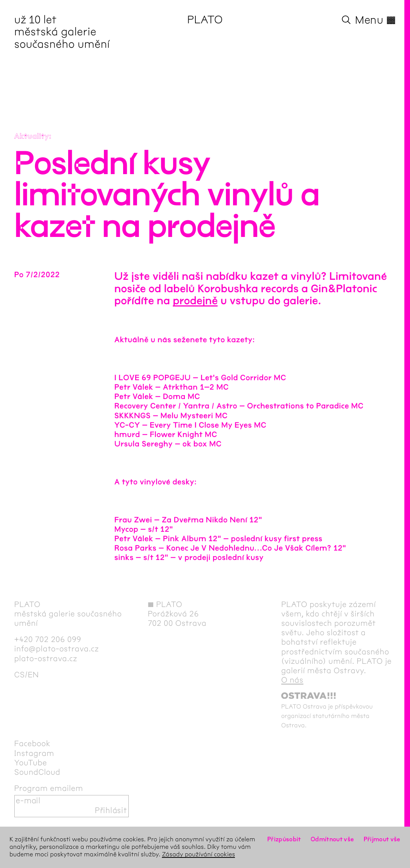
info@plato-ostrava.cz (57, 649)
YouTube (31, 763)
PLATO (205, 20)
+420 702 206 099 (48, 640)
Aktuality (32, 137)
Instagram (34, 754)
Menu (375, 20)
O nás (292, 680)
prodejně (195, 301)
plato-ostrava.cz (46, 659)
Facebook (32, 744)
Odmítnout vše (332, 840)
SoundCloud (37, 772)
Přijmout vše (382, 840)
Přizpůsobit (284, 840)
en (33, 675)
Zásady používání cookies (198, 855)
